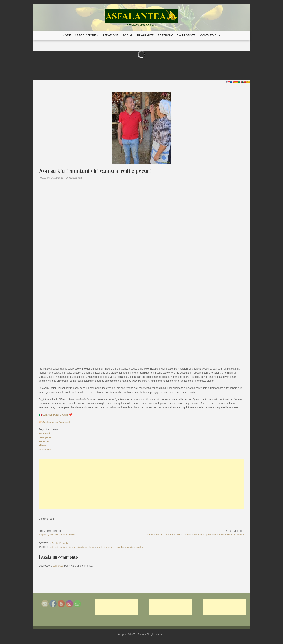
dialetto (72, 547)
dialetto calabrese (86, 547)
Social (128, 35)
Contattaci (209, 35)
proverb (128, 547)
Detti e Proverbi (60, 543)
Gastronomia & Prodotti (177, 35)
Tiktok (42, 446)
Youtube (44, 441)
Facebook (44, 433)
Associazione (85, 35)
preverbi (119, 547)
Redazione (111, 35)
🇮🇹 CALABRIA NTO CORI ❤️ (55, 415)
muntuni (101, 547)
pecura (110, 547)
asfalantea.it (46, 450)
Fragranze (145, 35)
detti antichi (61, 547)
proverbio (139, 547)
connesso (58, 566)
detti (51, 547)
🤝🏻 (55, 422)
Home (67, 35)
